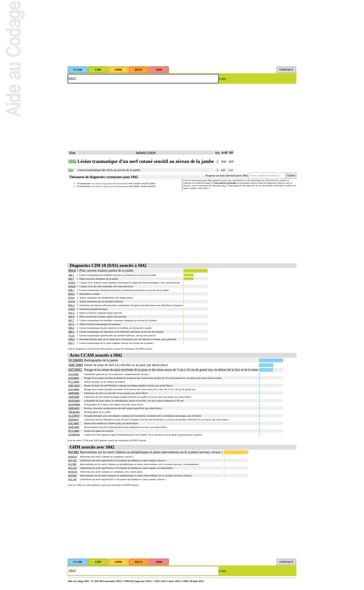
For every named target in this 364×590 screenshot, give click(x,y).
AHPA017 (74, 419)
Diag (72, 152)
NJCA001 (74, 423)
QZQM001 (74, 404)
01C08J (72, 464)
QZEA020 (74, 401)
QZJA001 (74, 378)
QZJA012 (75, 370)
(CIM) (222, 79)
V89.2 (71, 339)
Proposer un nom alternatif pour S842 (227, 175)
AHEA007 (74, 427)
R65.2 (71, 305)
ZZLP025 (74, 374)
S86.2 (71, 332)
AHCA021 (74, 385)
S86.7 (71, 275)
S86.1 (71, 290)
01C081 (74, 452)
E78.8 (71, 298)
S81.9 (71, 316)
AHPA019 (74, 408)
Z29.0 (71, 309)
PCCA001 (74, 431)
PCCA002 (74, 382)
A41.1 (71, 313)
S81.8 (72, 271)
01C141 (72, 460)
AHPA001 (74, 393)
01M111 (73, 457)
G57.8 (72, 301)
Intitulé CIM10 (146, 152)
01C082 (72, 475)
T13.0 (71, 335)
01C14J (72, 468)
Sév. (217, 152)
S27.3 (71, 324)
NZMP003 (74, 435)
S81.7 (71, 279)
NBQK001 (74, 412)
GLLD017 (74, 416)
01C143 (72, 479)
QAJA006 (74, 389)
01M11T (73, 472)
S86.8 (71, 328)
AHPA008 (74, 397)
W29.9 (72, 282)
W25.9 (72, 286)
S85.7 (71, 320)
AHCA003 (76, 365)
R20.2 (71, 294)
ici (224, 186)
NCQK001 (76, 360)
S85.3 (71, 343)
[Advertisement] (182, 33)
